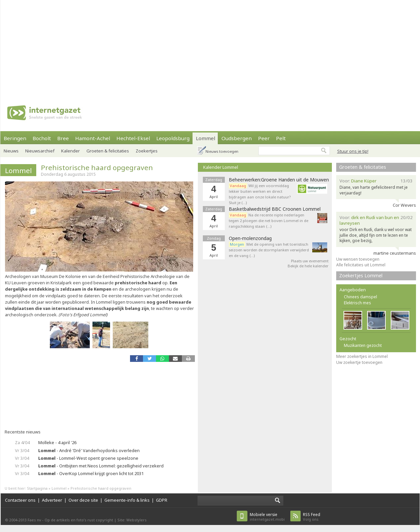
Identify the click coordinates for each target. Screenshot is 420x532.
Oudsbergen (237, 138)
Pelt (281, 138)
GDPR (162, 500)
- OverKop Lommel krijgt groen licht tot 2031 (91, 473)
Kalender (70, 151)
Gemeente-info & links (127, 500)
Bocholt (42, 138)
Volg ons (312, 517)
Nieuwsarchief (40, 151)
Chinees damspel (360, 297)
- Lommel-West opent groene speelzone (88, 458)
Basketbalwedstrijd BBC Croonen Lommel (275, 209)
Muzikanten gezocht (363, 345)
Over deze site (83, 500)
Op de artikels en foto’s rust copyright (79, 520)
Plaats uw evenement (310, 261)
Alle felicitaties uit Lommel (361, 265)
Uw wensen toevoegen (358, 259)
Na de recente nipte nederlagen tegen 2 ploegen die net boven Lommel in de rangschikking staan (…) (269, 221)
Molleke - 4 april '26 (57, 442)
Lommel (206, 138)
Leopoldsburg (173, 138)
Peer (264, 138)
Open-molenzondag (250, 238)
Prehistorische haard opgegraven (97, 167)
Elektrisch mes (357, 303)
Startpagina (37, 488)
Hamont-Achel (93, 138)
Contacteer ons (20, 500)
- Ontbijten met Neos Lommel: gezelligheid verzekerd (101, 466)
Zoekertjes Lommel (361, 275)
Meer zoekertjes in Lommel (362, 356)
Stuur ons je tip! (353, 151)
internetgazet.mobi (267, 517)
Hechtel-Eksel (133, 138)
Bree (63, 138)
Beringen (15, 138)
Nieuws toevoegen (222, 151)
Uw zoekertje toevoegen (359, 362)
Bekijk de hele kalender (308, 266)
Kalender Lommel (221, 167)
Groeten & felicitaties (108, 151)
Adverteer (52, 500)
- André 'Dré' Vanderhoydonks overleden (89, 450)
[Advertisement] (151, 47)
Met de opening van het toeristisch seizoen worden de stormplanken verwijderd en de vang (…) (269, 250)
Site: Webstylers (132, 520)
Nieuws (11, 151)
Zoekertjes (147, 151)
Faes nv (34, 520)
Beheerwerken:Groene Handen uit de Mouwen (279, 180)
